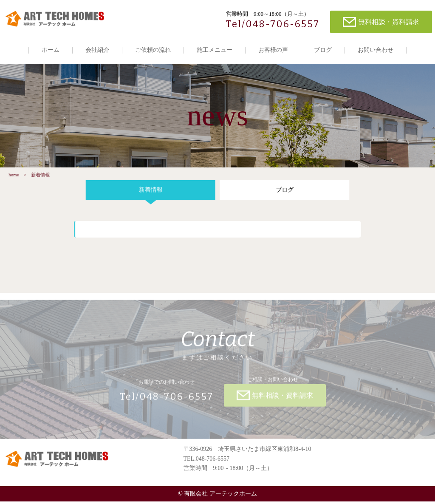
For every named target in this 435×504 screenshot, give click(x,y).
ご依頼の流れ (153, 50)
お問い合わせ (376, 50)
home (12, 177)
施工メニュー (215, 50)
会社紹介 (97, 50)
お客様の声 (273, 50)
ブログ (323, 50)
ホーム (51, 50)
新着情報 (149, 192)
